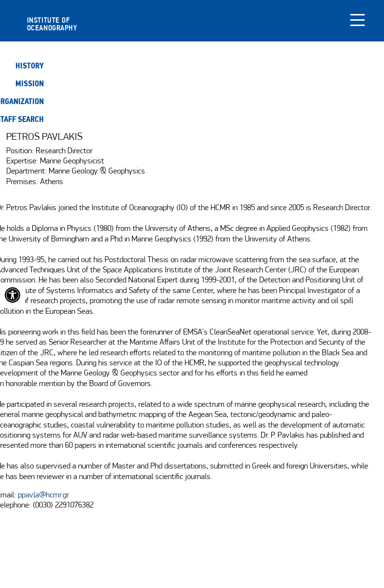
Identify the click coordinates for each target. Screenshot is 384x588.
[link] (13, 295)
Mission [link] (30, 84)
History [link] (30, 66)
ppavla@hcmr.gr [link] (43, 495)
